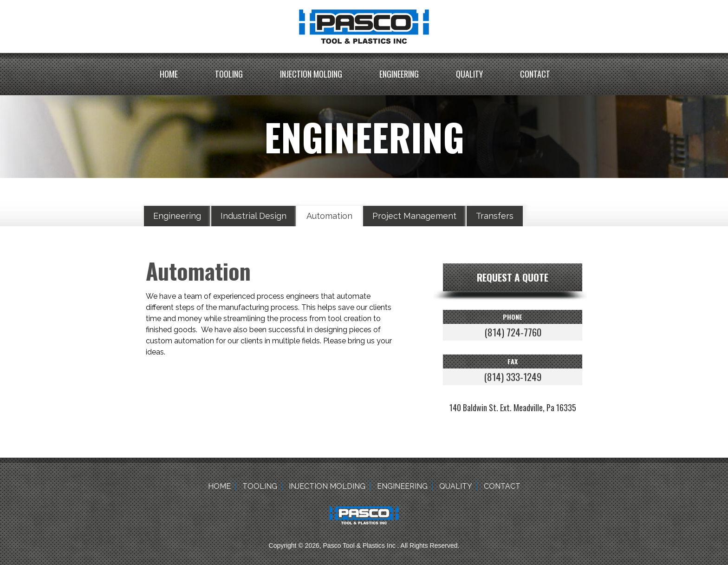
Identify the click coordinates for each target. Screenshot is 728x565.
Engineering (399, 74)
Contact (535, 74)
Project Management (414, 216)
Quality (469, 74)
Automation (329, 216)
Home (169, 74)
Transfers (495, 216)
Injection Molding (311, 74)
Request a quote (513, 277)
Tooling (229, 74)
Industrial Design (253, 216)
